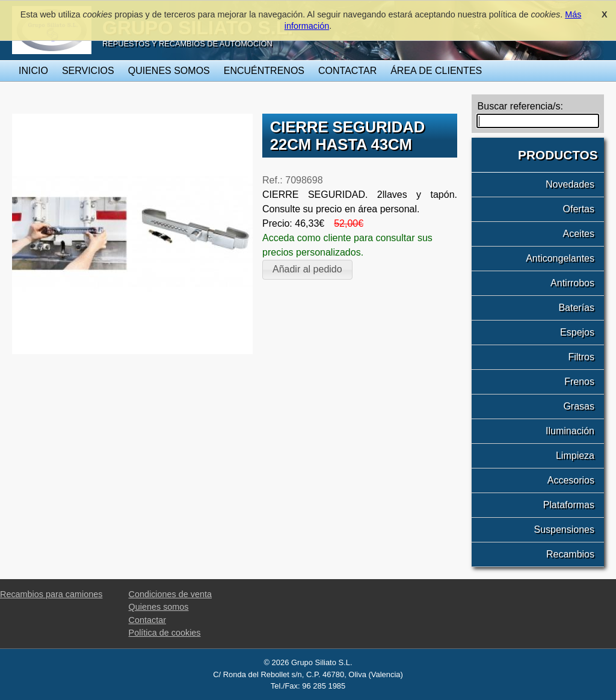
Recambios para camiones (51, 594)
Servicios (88, 71)
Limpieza (575, 456)
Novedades (570, 184)
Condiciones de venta (170, 594)
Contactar (347, 71)
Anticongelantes (560, 258)
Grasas (579, 406)
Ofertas (579, 209)
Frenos (579, 382)
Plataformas (569, 505)
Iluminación (570, 431)
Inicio (33, 71)
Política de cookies (165, 633)
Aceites (579, 234)
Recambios (570, 554)
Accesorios (571, 480)
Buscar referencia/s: (520, 106)
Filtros (581, 357)
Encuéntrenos (264, 71)
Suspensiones (564, 530)
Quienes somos (169, 71)
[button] (307, 270)
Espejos (577, 332)
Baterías (576, 308)
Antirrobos (572, 283)
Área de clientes (436, 71)
